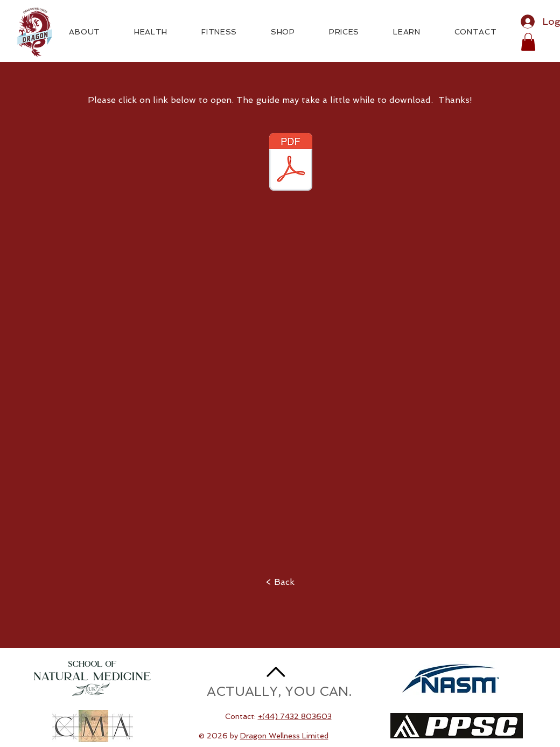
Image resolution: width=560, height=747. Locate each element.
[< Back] (280, 582)
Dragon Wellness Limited (284, 736)
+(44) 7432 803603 (295, 716)
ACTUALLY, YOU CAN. (279, 691)
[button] (528, 42)
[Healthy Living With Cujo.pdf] (291, 163)
